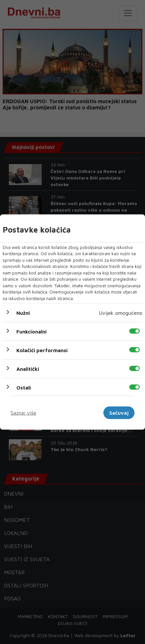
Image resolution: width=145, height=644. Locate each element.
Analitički (28, 369)
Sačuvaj (119, 413)
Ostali (24, 388)
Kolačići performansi (42, 350)
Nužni (23, 313)
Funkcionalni (31, 331)
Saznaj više (23, 413)
